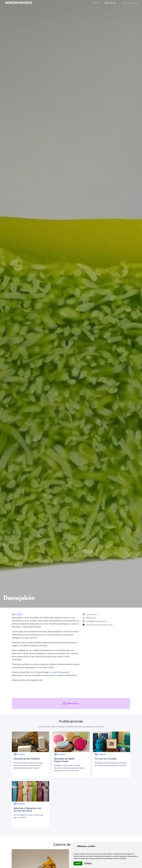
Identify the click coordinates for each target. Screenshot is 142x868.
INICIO (96, 3)
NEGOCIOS (110, 3)
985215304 (91, 618)
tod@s (54, 672)
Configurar (88, 863)
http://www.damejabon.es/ (99, 625)
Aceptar (78, 863)
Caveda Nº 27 (93, 614)
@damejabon (71, 704)
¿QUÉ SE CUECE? (130, 3)
